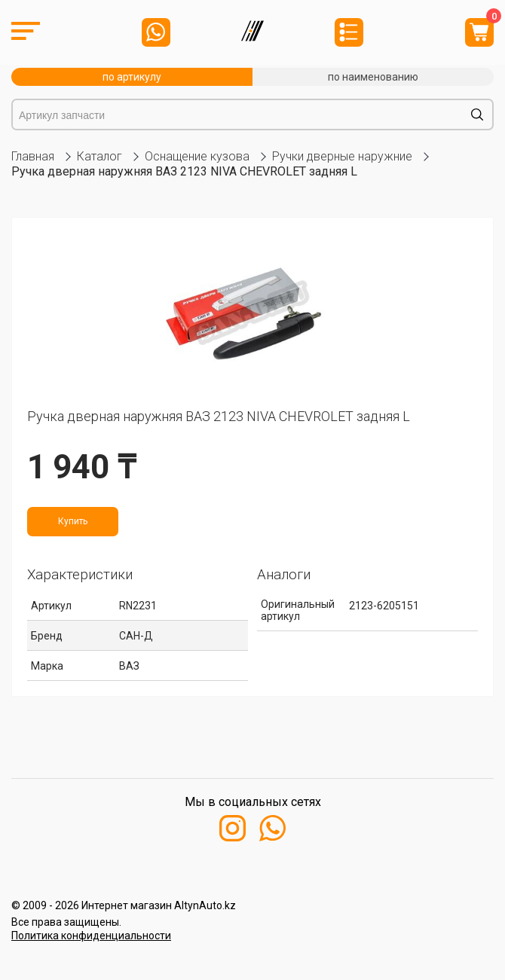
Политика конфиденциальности (91, 936)
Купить (73, 521)
